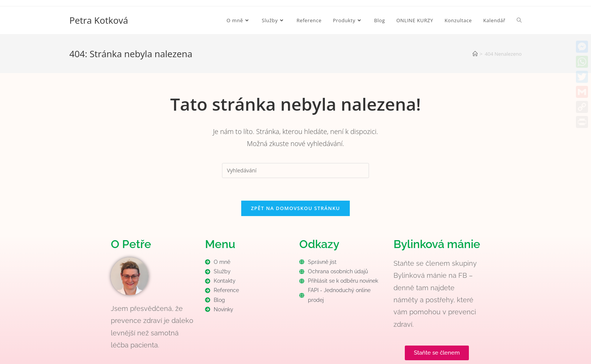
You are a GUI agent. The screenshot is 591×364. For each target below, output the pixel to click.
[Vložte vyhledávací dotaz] (295, 171)
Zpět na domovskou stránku (295, 208)
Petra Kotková (99, 20)
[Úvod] (475, 54)
